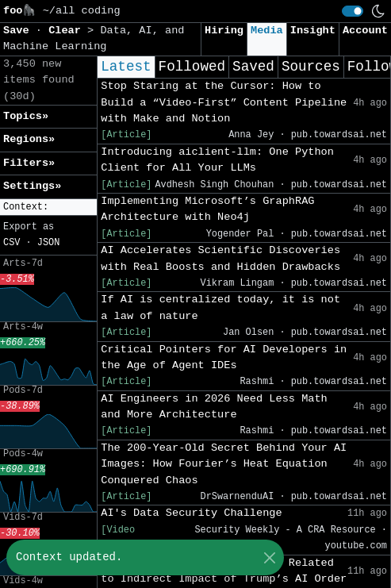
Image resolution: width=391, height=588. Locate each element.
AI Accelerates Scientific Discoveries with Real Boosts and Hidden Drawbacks (220, 258)
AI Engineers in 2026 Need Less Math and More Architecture (214, 407)
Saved (253, 67)
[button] (48, 208)
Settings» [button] (32, 186)
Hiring (224, 31)
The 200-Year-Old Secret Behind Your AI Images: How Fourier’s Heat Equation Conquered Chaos (224, 464)
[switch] (353, 11)
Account (365, 31)
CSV (11, 243)
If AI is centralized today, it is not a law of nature (220, 307)
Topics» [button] (26, 116)
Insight (313, 31)
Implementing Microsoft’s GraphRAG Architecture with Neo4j (207, 209)
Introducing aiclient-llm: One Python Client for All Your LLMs (217, 160)
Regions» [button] (29, 139)
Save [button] (19, 31)
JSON (49, 243)
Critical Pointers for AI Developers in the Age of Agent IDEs (224, 357)
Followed (192, 67)
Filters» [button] (29, 163)
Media (267, 31)
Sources (311, 67)
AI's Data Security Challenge (191, 513)
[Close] (269, 557)
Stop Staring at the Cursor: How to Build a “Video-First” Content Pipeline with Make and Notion (224, 102)
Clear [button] (68, 31)
